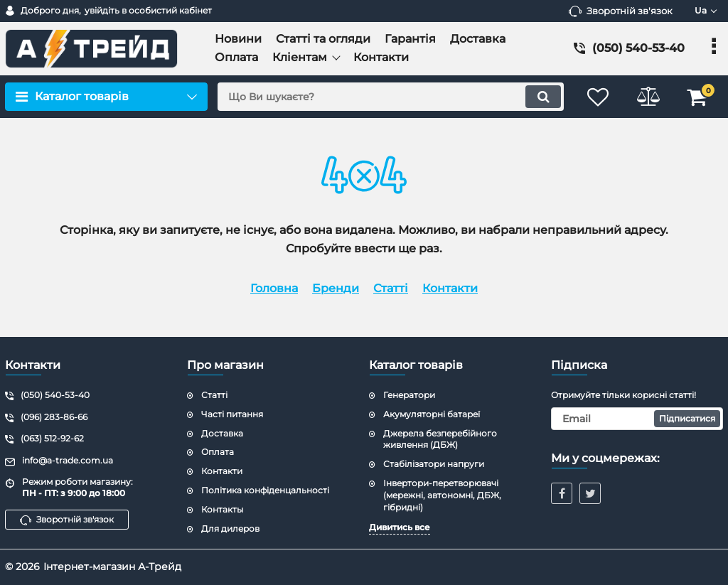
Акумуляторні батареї (432, 414)
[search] (391, 97)
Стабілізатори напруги (434, 464)
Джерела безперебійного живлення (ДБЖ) (440, 439)
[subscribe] (637, 419)
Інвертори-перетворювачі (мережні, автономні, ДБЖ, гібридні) (442, 495)
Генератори (409, 395)
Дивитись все (400, 527)
